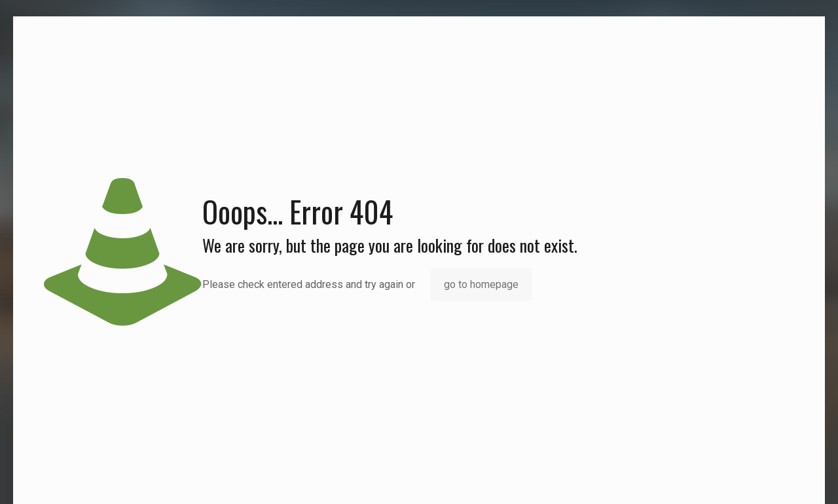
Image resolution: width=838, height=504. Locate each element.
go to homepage (481, 284)
